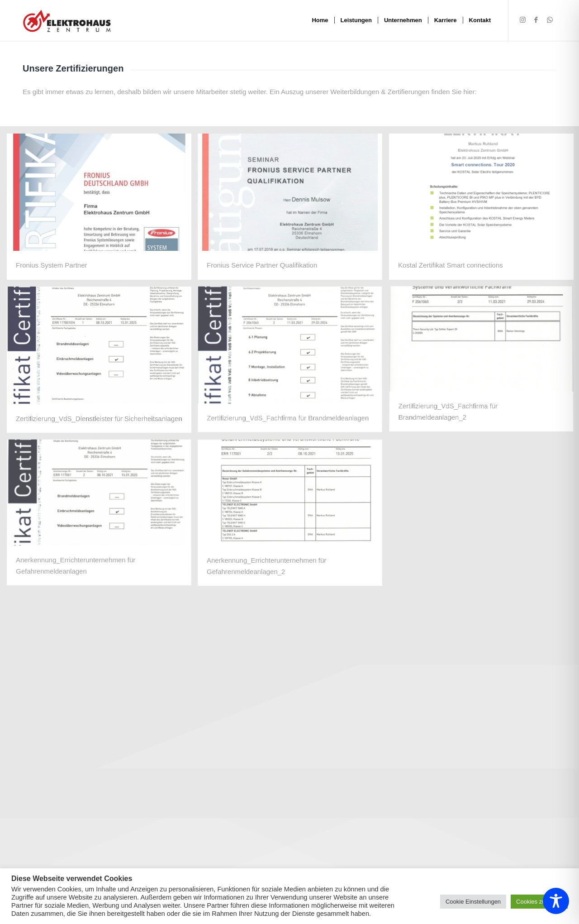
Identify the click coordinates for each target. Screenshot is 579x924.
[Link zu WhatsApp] (550, 20)
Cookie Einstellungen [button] (473, 902)
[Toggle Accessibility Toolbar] (556, 901)
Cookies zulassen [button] (539, 902)
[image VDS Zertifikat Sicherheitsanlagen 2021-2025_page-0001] (102, 363)
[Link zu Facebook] (536, 20)
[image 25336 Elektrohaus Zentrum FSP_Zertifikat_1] (102, 210)
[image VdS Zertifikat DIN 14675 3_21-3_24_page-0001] (294, 363)
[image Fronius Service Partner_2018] (294, 210)
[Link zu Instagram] (522, 20)
